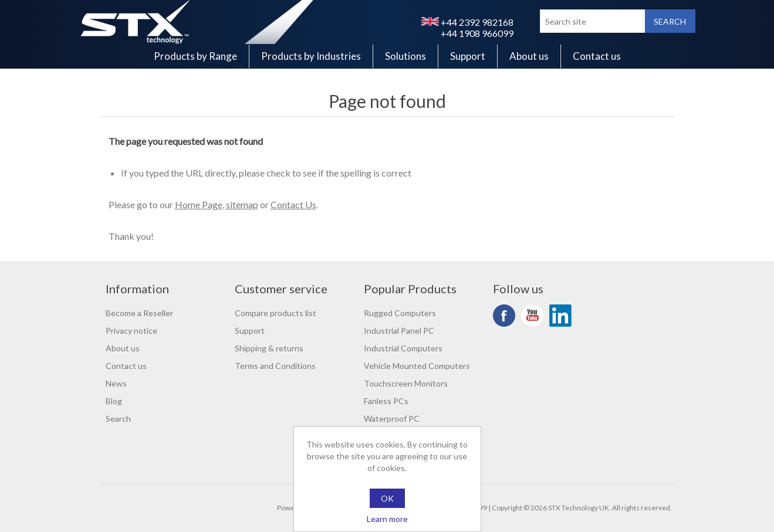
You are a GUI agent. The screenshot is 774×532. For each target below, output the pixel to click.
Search (118, 419)
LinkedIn (560, 316)
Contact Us (293, 204)
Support (468, 56)
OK (387, 498)
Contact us (597, 56)
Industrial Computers (403, 348)
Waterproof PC (392, 419)
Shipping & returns (269, 348)
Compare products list (276, 313)
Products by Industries (311, 56)
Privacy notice (131, 331)
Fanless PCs (386, 401)
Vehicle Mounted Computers (417, 366)
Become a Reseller (139, 313)
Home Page (199, 204)
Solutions (405, 56)
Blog (114, 401)
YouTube (532, 316)
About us (529, 56)
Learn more (387, 519)
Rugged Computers (400, 313)
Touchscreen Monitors (406, 383)
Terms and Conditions (275, 366)
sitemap (242, 204)
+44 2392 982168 (467, 22)
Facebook (504, 316)
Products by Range (195, 56)
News (116, 383)
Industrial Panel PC (399, 331)
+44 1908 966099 (477, 33)
